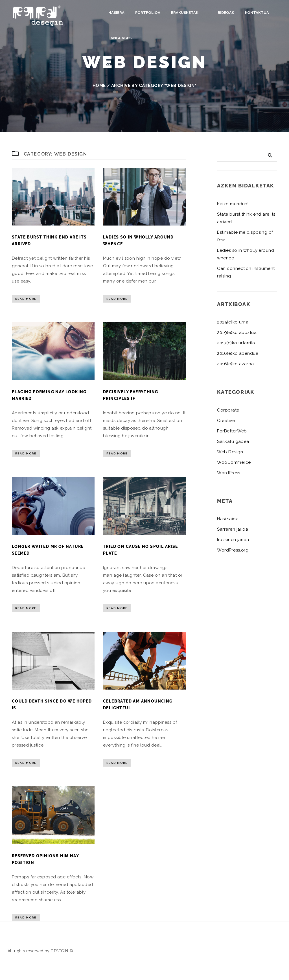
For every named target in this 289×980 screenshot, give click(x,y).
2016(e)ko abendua (238, 353)
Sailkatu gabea (233, 441)
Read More (26, 299)
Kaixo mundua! (233, 204)
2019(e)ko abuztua (237, 333)
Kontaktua (249, 13)
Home (99, 86)
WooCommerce (234, 462)
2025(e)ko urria (233, 322)
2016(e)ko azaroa (235, 364)
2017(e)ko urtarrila (236, 343)
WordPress (228, 473)
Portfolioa (148, 13)
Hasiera (116, 13)
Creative (226, 421)
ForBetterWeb (232, 431)
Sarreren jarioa (233, 529)
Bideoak (217, 13)
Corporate (228, 410)
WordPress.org (233, 550)
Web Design (230, 452)
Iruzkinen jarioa (233, 540)
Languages (120, 38)
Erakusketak (185, 13)
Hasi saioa (228, 519)
